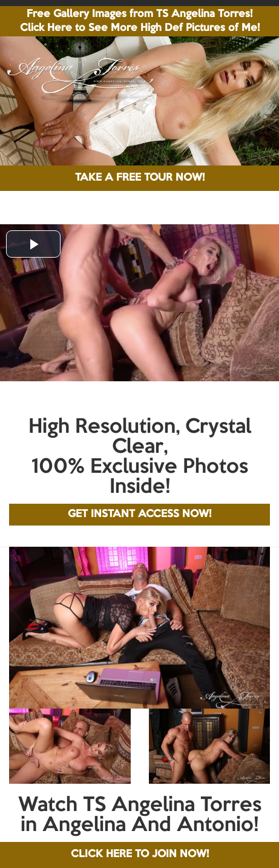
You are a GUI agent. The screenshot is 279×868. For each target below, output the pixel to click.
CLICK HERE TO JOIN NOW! (140, 854)
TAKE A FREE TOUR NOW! (140, 178)
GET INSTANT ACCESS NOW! (139, 514)
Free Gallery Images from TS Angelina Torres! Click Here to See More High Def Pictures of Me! (140, 21)
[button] (33, 244)
